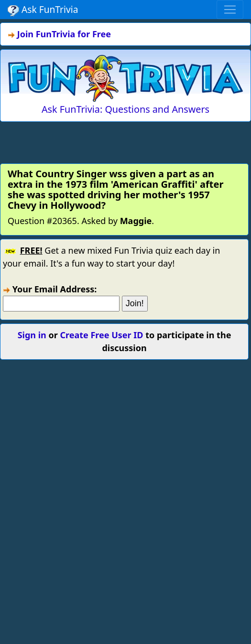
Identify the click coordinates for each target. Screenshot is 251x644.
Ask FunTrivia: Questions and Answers (125, 109)
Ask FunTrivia (43, 10)
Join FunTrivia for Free (64, 34)
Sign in (32, 335)
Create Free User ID (101, 335)
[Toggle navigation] (230, 10)
